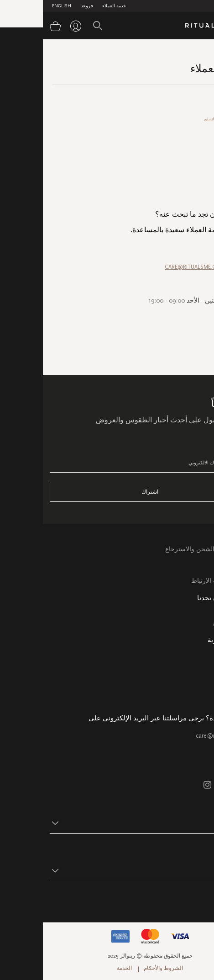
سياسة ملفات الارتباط (178, 581)
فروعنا (44, 6)
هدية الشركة (191, 696)
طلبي (201, 145)
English (19, 6)
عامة (201, 182)
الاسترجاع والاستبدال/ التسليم (183, 119)
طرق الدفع (197, 132)
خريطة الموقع (189, 623)
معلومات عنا (191, 654)
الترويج (200, 170)
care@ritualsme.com (180, 736)
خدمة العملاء (71, 6)
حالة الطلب (192, 665)
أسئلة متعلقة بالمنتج (191, 157)
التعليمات (195, 560)
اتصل (200, 570)
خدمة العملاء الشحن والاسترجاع (165, 549)
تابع (203, 899)
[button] (99, 823)
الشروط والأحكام (120, 968)
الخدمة (81, 968)
